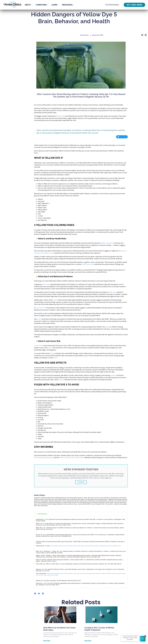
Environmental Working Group (44, 458)
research (114, 375)
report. (56, 358)
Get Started (81, 482)
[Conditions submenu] (48, 5)
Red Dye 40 (61, 116)
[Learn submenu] (58, 5)
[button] (81, 514)
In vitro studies (39, 346)
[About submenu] (32, 5)
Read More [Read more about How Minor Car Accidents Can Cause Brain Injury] (47, 641)
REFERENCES (43, 514)
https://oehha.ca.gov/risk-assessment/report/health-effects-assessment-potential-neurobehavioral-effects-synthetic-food (86, 546)
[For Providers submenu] (120, 5)
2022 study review (88, 264)
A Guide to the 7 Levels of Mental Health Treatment (99, 629)
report (55, 300)
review (39, 319)
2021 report (113, 292)
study (107, 327)
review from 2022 (41, 308)
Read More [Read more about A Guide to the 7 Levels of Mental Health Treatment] (88, 641)
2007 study (46, 284)
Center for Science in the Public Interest (72, 458)
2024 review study (108, 243)
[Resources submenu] (73, 5)
